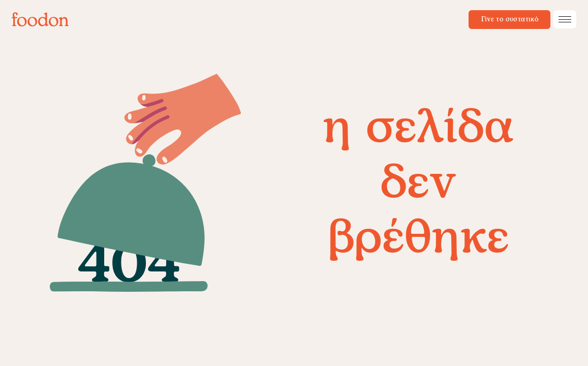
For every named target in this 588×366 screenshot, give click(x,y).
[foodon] (40, 19)
